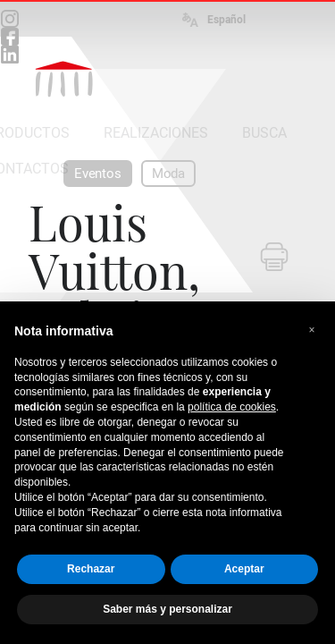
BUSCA (264, 133)
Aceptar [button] (244, 569)
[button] (312, 330)
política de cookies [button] (232, 407)
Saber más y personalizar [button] (167, 609)
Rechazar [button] (91, 569)
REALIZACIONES (156, 133)
